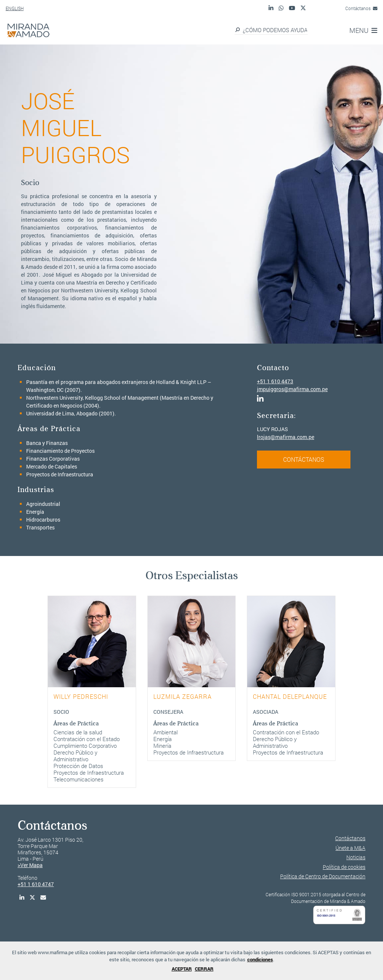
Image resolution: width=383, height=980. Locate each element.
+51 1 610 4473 (275, 381)
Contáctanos (361, 8)
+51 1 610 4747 (36, 884)
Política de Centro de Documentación (323, 876)
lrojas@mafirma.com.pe (286, 437)
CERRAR (204, 969)
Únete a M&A (350, 848)
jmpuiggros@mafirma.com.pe (292, 389)
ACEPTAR (182, 969)
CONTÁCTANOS (304, 459)
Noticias (356, 857)
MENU (363, 30)
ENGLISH (15, 8)
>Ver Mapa (30, 865)
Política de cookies (344, 867)
